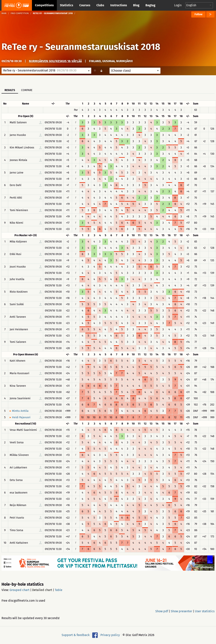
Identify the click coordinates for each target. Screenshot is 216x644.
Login (178, 5)
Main (4, 13)
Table (59, 590)
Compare (27, 90)
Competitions (44, 5)
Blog (136, 5)
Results (10, 90)
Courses (85, 5)
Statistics (67, 5)
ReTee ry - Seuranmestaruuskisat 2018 (81, 47)
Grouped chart (19, 590)
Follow (198, 14)
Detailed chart (42, 590)
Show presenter (181, 611)
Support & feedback (76, 635)
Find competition (20, 13)
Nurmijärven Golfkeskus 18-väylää (55, 61)
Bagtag (150, 5)
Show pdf (162, 611)
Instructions (119, 5)
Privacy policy (110, 635)
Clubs (100, 5)
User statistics (205, 611)
